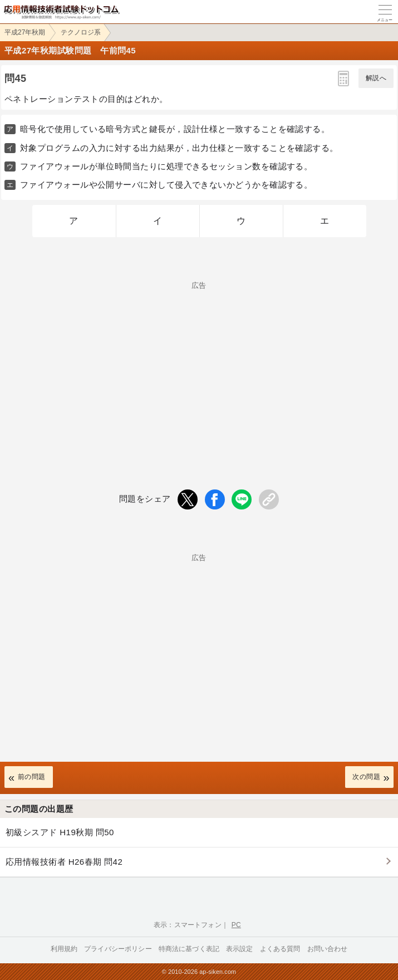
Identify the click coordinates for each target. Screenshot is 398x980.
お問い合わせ (328, 949)
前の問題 (32, 777)
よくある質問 (280, 949)
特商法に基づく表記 (189, 949)
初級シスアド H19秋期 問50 (60, 832)
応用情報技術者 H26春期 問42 (64, 862)
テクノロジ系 (81, 32)
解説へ (376, 78)
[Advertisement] (199, 367)
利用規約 (64, 949)
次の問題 (366, 777)
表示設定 (240, 949)
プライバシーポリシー (118, 949)
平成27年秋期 (25, 32)
